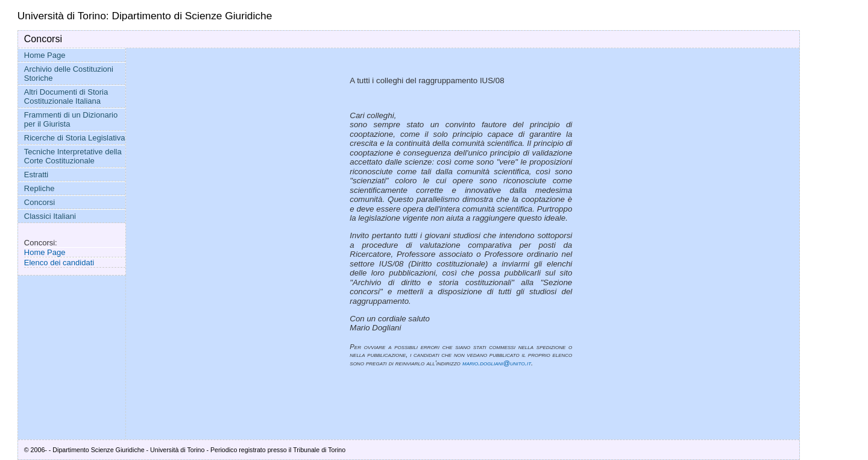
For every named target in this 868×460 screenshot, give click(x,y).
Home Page (45, 55)
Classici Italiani (50, 216)
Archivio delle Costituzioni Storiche (69, 74)
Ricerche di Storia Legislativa (75, 138)
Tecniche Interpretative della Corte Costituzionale (73, 156)
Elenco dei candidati (59, 263)
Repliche (39, 188)
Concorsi (39, 202)
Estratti (36, 175)
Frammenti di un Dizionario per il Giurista (71, 119)
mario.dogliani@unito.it (497, 363)
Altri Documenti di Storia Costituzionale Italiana (66, 96)
